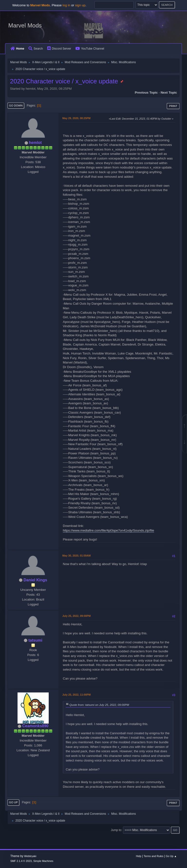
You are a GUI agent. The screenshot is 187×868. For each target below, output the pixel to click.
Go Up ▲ (171, 856)
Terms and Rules (154, 856)
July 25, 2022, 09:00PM (76, 616)
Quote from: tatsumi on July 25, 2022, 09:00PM (99, 705)
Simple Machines (43, 861)
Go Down (16, 106)
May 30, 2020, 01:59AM (76, 556)
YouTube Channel (90, 49)
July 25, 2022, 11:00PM (76, 695)
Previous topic (146, 93)
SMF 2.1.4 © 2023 (21, 861)
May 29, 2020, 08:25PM (76, 118)
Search (36, 49)
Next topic (169, 93)
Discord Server (59, 49)
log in (66, 5)
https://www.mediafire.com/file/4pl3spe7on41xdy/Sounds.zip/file (108, 530)
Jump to (116, 830)
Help (139, 856)
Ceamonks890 (35, 726)
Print (173, 106)
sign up (80, 5)
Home (17, 49)
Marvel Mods (25, 25)
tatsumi (35, 640)
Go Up (13, 802)
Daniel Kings (35, 580)
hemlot (35, 143)
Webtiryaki (30, 856)
